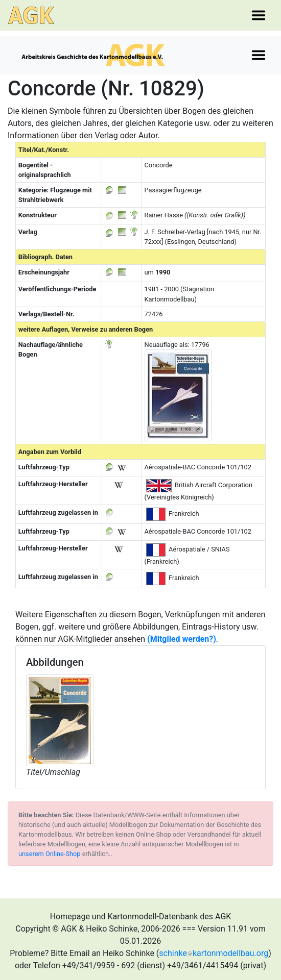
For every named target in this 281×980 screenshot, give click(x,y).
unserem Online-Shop (50, 854)
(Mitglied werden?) (182, 639)
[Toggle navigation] (259, 15)
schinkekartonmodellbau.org (214, 953)
